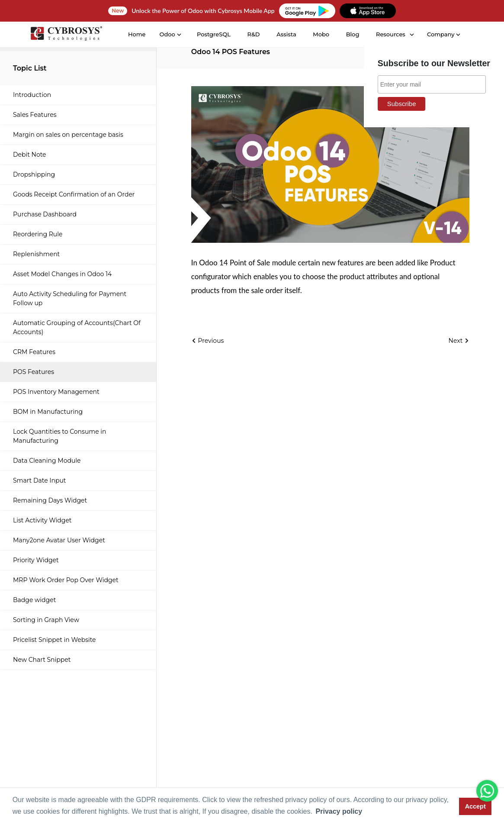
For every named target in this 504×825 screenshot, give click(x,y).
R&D (253, 34)
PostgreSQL (213, 34)
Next (459, 341)
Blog (352, 34)
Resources (390, 34)
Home (136, 34)
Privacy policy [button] (339, 811)
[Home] (65, 35)
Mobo (321, 34)
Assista (286, 34)
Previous (208, 341)
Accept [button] (475, 806)
